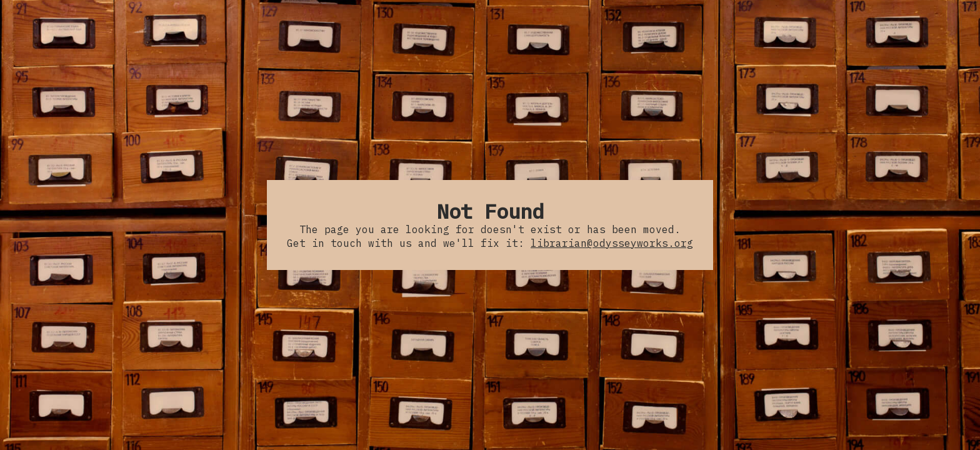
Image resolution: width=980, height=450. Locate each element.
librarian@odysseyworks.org (612, 243)
